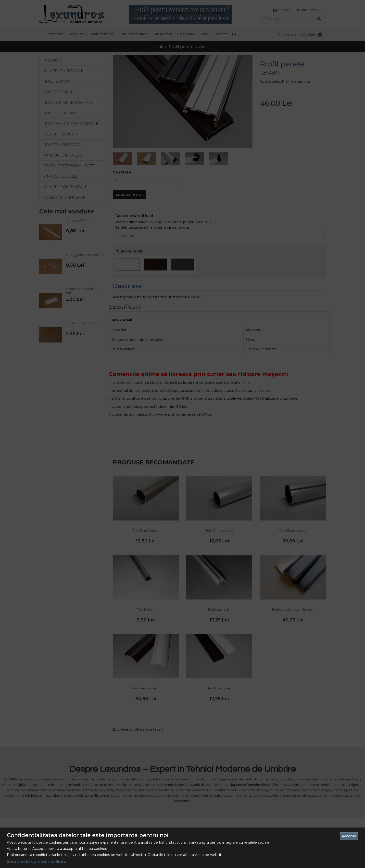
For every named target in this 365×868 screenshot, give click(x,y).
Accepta (349, 836)
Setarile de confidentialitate (37, 861)
